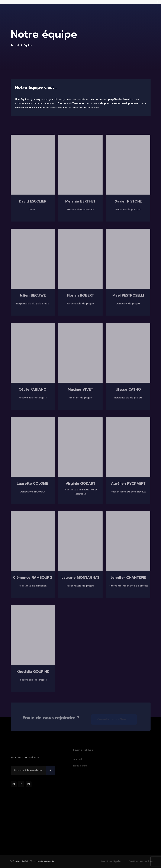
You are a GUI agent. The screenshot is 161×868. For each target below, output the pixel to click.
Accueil (15, 45)
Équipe (28, 45)
